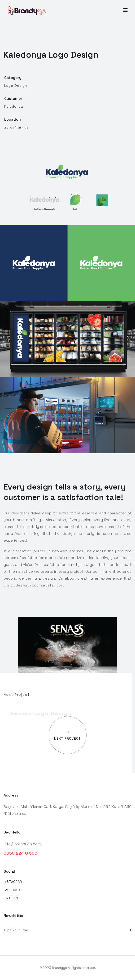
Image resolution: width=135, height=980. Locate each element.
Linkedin (11, 898)
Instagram (13, 882)
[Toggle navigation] (126, 10)
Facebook (12, 890)
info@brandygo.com (22, 844)
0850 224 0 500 (20, 853)
